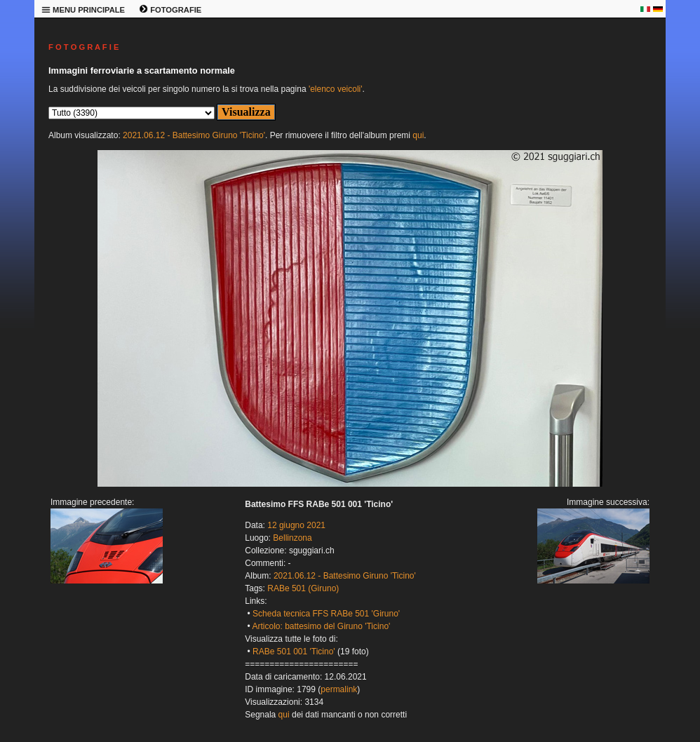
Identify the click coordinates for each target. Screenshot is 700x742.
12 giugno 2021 (296, 525)
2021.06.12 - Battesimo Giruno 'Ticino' (194, 135)
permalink (339, 689)
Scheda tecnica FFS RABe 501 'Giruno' (326, 614)
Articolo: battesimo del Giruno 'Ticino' (321, 626)
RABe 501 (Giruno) (303, 588)
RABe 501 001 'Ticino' (294, 652)
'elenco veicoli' (336, 89)
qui (418, 135)
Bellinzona (292, 538)
